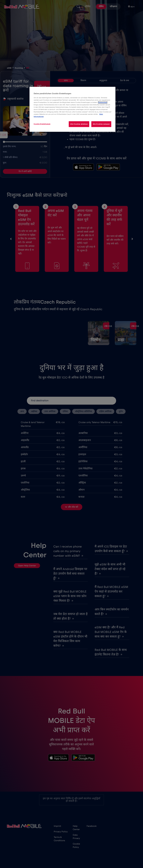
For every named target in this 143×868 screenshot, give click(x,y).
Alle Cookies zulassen (101, 124)
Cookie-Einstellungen (42, 124)
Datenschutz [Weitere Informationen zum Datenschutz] (103, 102)
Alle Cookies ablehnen (79, 124)
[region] (72, 109)
